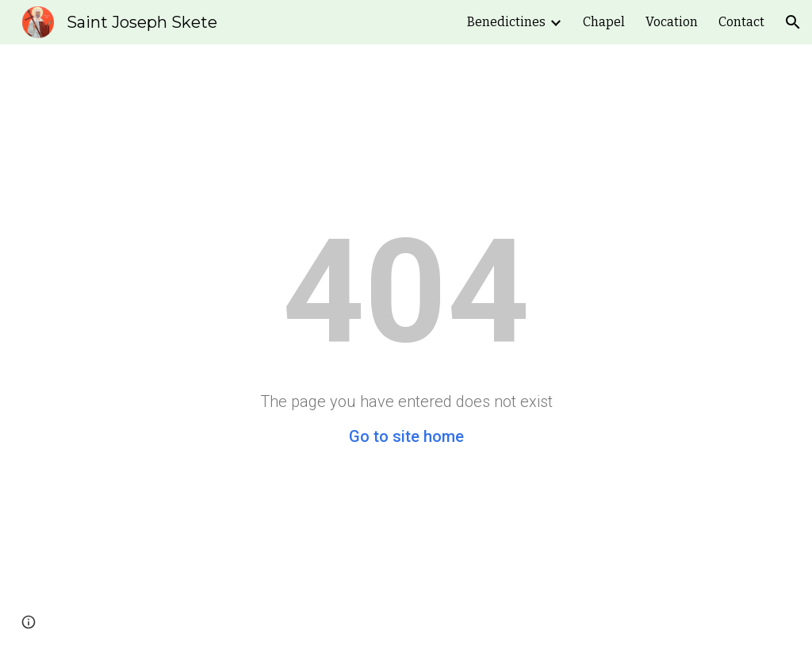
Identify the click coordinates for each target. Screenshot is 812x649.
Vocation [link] (672, 22)
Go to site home (406, 436)
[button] (793, 22)
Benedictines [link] (506, 22)
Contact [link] (741, 22)
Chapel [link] (604, 22)
